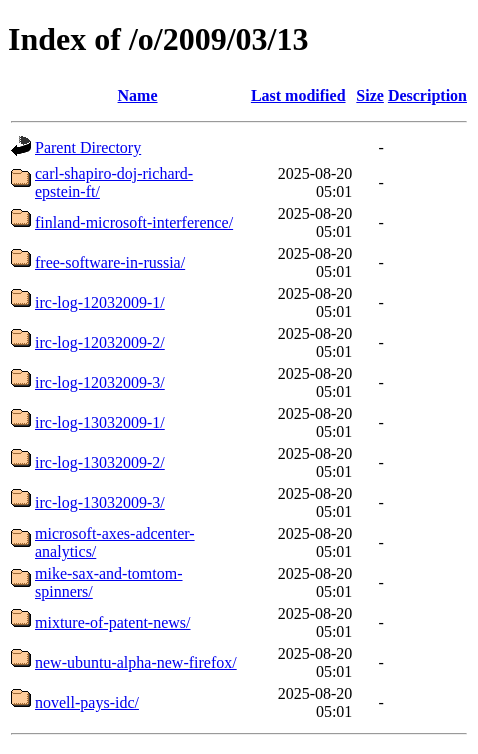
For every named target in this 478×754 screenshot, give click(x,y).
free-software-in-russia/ (110, 262)
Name (138, 95)
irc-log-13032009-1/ (100, 422)
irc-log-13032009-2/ (100, 462)
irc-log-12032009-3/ (100, 382)
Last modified (298, 95)
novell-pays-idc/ (87, 702)
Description (427, 95)
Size (370, 95)
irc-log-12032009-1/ (100, 302)
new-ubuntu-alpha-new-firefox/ (136, 662)
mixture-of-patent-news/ (113, 622)
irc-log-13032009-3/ (100, 502)
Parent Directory (88, 147)
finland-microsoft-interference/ (134, 222)
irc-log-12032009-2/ (100, 342)
